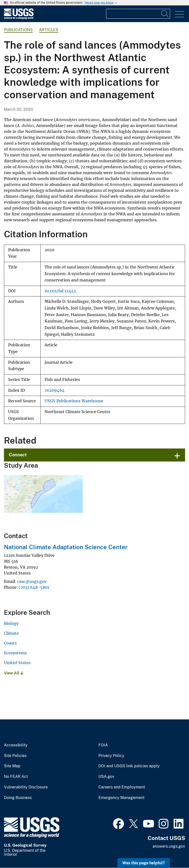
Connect (18, 455)
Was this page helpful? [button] (144, 863)
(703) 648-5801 (34, 587)
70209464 (55, 390)
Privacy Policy (111, 756)
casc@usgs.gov (32, 581)
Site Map (12, 766)
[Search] (165, 14)
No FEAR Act (16, 777)
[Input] (138, 14)
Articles (49, 30)
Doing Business (18, 798)
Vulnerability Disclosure (26, 787)
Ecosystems (15, 653)
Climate (11, 633)
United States (17, 663)
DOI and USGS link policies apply (129, 766)
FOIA (103, 745)
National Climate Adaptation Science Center (66, 547)
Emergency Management (121, 798)
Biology (11, 623)
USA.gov (106, 777)
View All (14, 673)
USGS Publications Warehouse (74, 401)
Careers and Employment (122, 787)
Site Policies (15, 756)
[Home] (19, 18)
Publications (18, 30)
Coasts (10, 643)
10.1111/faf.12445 (60, 291)
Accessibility (16, 745)
